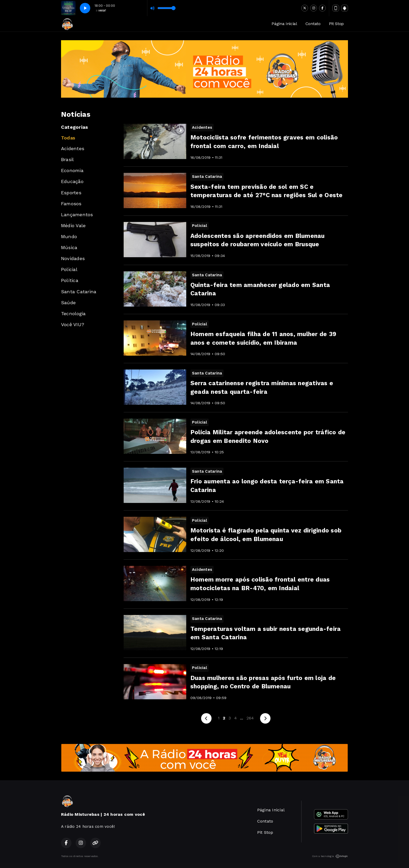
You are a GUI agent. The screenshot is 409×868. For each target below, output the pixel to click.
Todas (68, 138)
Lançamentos (77, 215)
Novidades (73, 258)
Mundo (69, 236)
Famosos (71, 204)
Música (69, 247)
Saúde (68, 303)
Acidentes (73, 148)
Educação (72, 181)
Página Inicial (284, 24)
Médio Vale (73, 225)
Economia (72, 170)
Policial (69, 269)
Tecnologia (73, 313)
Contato (313, 24)
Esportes (71, 193)
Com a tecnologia (330, 856)
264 (250, 718)
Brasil (67, 159)
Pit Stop (336, 24)
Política (70, 280)
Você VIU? (73, 324)
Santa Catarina (79, 292)
